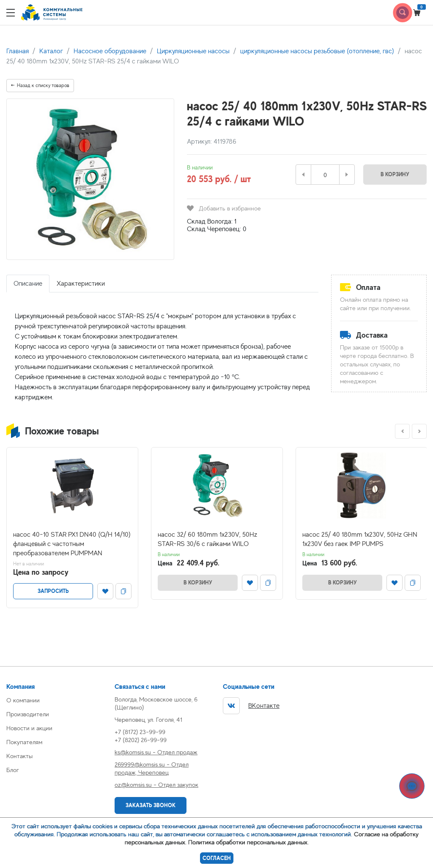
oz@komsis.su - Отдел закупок (156, 785)
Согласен (217, 858)
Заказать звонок (151, 805)
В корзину (395, 174)
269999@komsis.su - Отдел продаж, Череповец (152, 768)
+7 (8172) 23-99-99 (140, 732)
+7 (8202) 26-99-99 (141, 740)
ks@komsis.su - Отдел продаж (156, 752)
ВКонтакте (251, 706)
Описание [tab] (28, 284)
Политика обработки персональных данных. (248, 842)
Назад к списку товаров (40, 85)
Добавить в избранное (224, 208)
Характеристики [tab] (81, 284)
